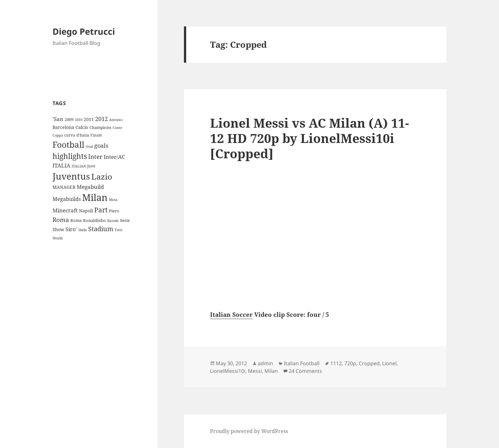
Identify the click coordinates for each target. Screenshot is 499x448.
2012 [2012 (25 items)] (102, 119)
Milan (271, 371)
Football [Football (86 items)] (68, 145)
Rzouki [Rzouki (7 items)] (113, 221)
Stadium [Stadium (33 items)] (101, 229)
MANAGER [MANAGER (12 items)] (64, 187)
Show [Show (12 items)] (58, 229)
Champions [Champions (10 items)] (100, 127)
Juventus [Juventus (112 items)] (71, 176)
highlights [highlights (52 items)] (70, 156)
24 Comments (305, 371)
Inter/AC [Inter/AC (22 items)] (114, 157)
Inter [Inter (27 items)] (95, 156)
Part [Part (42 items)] (101, 210)
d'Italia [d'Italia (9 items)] (83, 135)
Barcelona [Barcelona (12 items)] (63, 127)
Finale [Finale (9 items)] (96, 135)
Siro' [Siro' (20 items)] (71, 229)
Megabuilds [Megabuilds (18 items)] (67, 199)
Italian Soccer (231, 315)
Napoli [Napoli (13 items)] (86, 211)
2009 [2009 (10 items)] (69, 119)
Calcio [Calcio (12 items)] (82, 127)
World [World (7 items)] (58, 238)
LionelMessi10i (228, 371)
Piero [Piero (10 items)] (114, 211)
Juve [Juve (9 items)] (91, 166)
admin (265, 363)
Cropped (369, 363)
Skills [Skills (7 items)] (83, 230)
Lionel (389, 363)
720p (350, 363)
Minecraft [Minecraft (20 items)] (65, 210)
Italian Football (302, 363)
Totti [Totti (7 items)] (119, 230)
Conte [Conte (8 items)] (117, 128)
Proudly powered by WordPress (249, 431)
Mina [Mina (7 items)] (113, 200)
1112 (336, 363)
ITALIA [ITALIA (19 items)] (61, 165)
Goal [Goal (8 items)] (89, 146)
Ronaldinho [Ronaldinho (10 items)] (95, 220)
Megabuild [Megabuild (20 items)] (90, 187)
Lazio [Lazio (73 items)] (102, 176)
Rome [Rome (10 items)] (76, 220)
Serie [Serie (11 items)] (125, 220)
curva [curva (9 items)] (70, 135)
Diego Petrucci (84, 31)
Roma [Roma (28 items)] (61, 220)
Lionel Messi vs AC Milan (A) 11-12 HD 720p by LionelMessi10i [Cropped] (309, 138)
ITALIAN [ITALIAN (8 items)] (79, 166)
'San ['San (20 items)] (58, 119)
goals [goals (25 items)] (101, 146)
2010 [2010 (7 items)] (79, 120)
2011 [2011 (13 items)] (89, 119)
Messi (255, 371)
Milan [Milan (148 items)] (95, 197)
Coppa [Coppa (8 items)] (58, 135)
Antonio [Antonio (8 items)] (116, 120)
